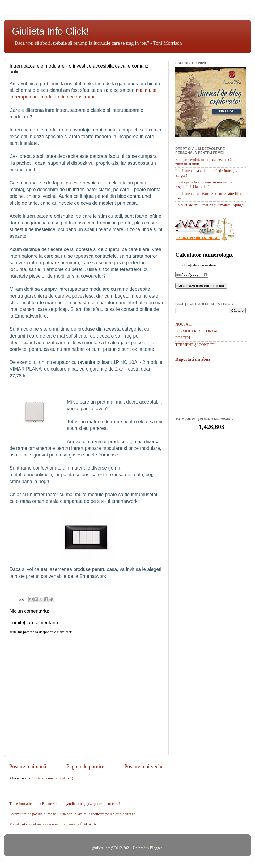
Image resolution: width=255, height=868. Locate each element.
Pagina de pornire (85, 766)
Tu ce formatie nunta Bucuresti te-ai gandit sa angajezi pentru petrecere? (65, 804)
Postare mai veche (144, 766)
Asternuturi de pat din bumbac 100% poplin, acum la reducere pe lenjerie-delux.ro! (73, 814)
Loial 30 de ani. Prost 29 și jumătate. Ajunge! (210, 205)
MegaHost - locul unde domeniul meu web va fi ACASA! (53, 824)
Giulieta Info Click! (50, 31)
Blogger (156, 848)
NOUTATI (183, 325)
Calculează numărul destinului (201, 286)
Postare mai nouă (28, 766)
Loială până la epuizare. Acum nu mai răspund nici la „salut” (204, 184)
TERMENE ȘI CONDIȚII (195, 345)
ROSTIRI (183, 338)
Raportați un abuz (193, 360)
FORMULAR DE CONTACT (198, 332)
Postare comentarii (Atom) (52, 778)
